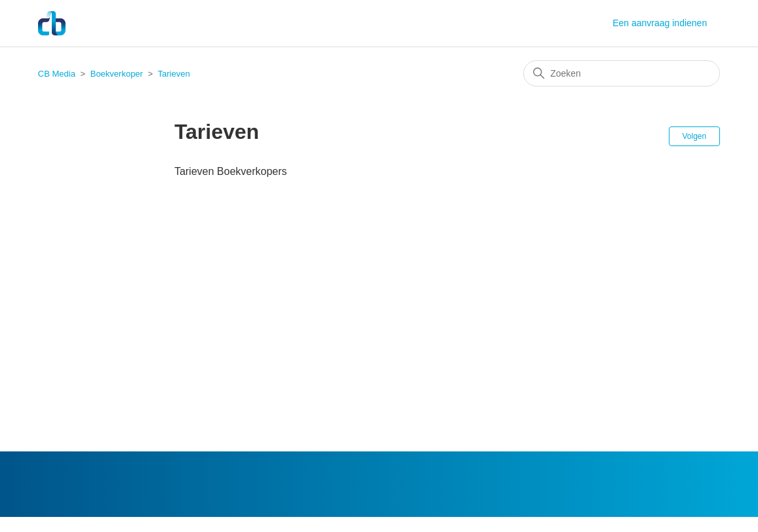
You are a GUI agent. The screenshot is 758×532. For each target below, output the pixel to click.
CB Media (57, 74)
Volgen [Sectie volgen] (695, 136)
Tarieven (174, 74)
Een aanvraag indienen (660, 23)
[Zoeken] (622, 73)
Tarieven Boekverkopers (231, 171)
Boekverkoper (117, 74)
